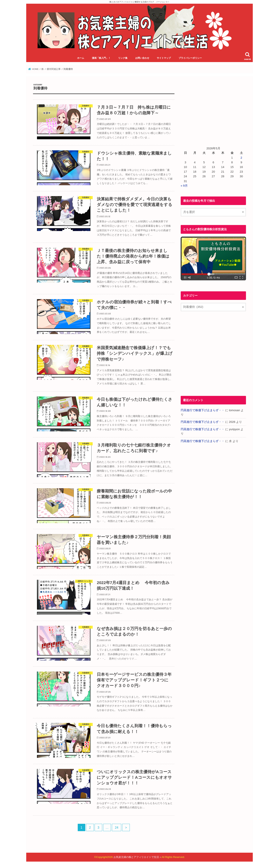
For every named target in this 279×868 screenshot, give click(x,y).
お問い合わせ (142, 58)
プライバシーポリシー (190, 58)
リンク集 (123, 58)
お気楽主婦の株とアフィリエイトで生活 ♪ (137, 857)
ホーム (81, 58)
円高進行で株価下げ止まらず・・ (203, 410)
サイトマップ (164, 58)
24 (117, 827)
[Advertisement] (213, 111)
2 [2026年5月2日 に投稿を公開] (241, 158)
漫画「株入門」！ (101, 58)
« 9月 (184, 186)
